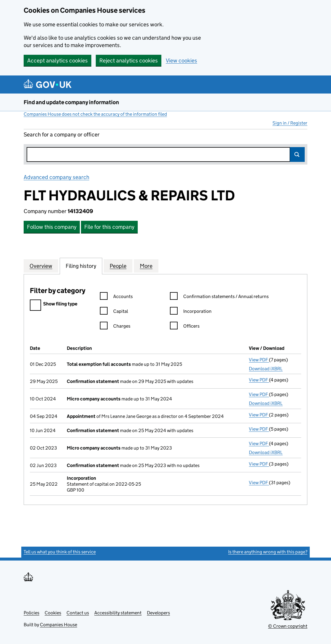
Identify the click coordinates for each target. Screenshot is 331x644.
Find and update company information (71, 102)
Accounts (116, 297)
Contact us (78, 613)
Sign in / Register (290, 123)
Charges (115, 327)
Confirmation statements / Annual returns (219, 297)
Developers (158, 613)
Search (297, 154)
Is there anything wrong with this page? (268, 552)
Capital (114, 312)
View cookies (181, 61)
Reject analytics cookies (129, 61)
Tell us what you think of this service (60, 552)
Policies (31, 613)
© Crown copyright (288, 626)
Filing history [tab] (81, 266)
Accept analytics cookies (57, 61)
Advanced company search (56, 177)
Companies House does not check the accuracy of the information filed (95, 114)
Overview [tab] (41, 266)
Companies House (59, 625)
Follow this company (52, 227)
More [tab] (146, 266)
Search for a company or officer (62, 135)
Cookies (53, 613)
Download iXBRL (266, 369)
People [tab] (118, 266)
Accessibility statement (118, 613)
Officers (185, 327)
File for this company (109, 227)
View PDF (259, 360)
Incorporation (191, 312)
